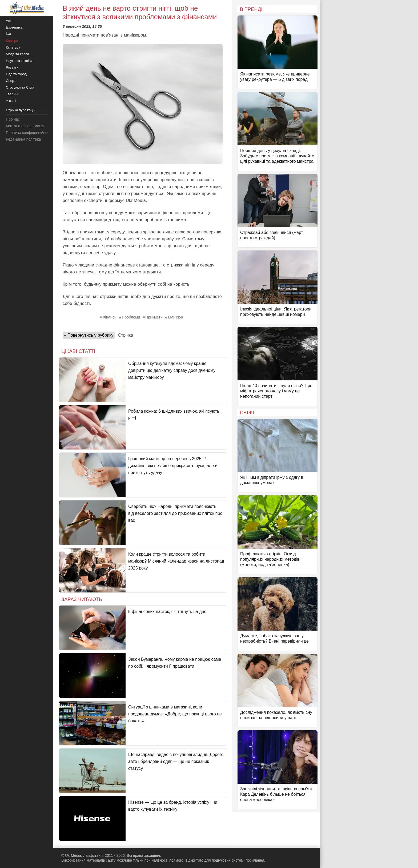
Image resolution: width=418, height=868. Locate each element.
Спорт (11, 81)
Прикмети (154, 317)
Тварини (13, 94)
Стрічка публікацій (21, 110)
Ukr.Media (136, 200)
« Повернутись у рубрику (89, 335)
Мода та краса (17, 54)
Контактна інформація (25, 126)
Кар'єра (12, 41)
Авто (10, 21)
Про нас (13, 119)
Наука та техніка (19, 61)
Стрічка (126, 335)
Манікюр (175, 317)
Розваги (12, 67)
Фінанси (109, 317)
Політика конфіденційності (29, 133)
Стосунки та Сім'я (20, 87)
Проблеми (131, 317)
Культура (13, 47)
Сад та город (16, 74)
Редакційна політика (23, 139)
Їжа (9, 34)
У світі (11, 101)
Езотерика (14, 27)
